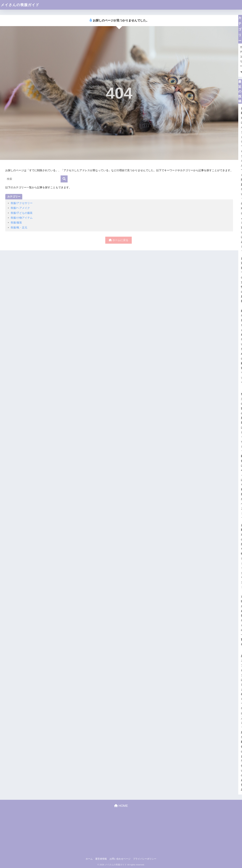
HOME (121, 806)
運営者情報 (101, 859)
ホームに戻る (119, 240)
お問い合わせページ (120, 859)
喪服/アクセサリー (22, 203)
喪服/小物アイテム (22, 218)
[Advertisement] (121, 832)
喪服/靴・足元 (19, 228)
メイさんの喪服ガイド (20, 5)
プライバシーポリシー (145, 859)
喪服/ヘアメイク (20, 208)
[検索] (64, 179)
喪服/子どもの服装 (22, 213)
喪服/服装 (16, 223)
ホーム (89, 859)
